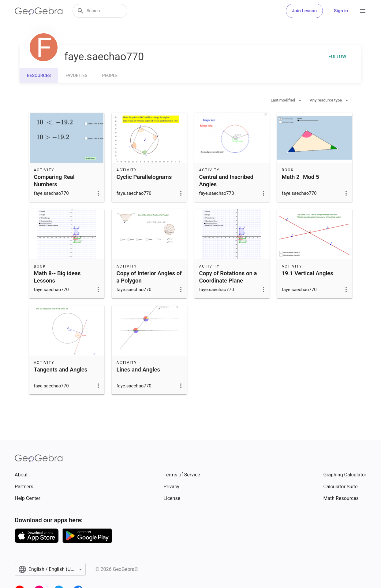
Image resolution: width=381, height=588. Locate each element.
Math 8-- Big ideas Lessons (57, 277)
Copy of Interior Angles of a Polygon (149, 277)
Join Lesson (304, 11)
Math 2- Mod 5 (301, 177)
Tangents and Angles (61, 370)
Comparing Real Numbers (54, 181)
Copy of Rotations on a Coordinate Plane (228, 277)
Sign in (341, 11)
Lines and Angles (138, 370)
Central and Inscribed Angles (226, 181)
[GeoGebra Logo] (39, 11)
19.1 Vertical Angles (308, 273)
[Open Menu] (363, 11)
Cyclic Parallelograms (144, 177)
